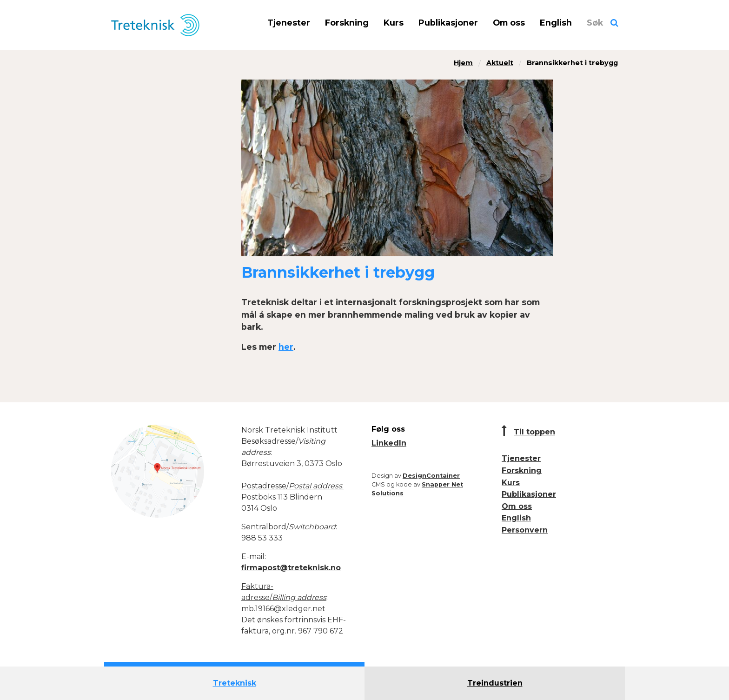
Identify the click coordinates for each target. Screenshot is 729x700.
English (556, 23)
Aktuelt (500, 63)
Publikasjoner (448, 23)
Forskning (347, 23)
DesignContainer (431, 476)
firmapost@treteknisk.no (291, 568)
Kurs (394, 23)
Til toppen (534, 432)
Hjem (463, 63)
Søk (595, 23)
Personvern (525, 530)
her (286, 347)
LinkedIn (389, 443)
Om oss (509, 23)
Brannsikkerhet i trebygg (572, 63)
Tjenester (289, 23)
